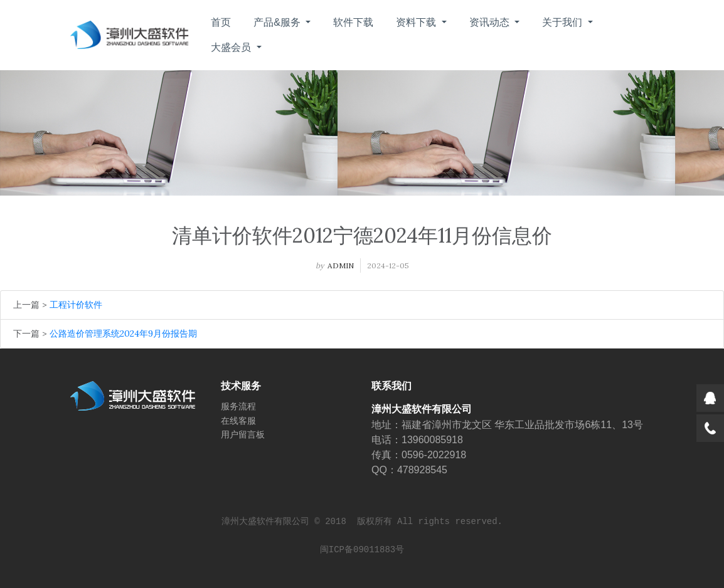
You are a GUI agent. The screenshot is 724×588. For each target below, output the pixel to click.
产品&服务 (278, 22)
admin (341, 265)
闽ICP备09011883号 (362, 550)
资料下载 (417, 22)
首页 (221, 22)
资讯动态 (491, 22)
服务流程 (238, 406)
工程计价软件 (76, 305)
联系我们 (391, 386)
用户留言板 (243, 434)
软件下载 (353, 22)
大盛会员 (232, 47)
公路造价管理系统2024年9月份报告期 (123, 333)
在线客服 (238, 421)
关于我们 (563, 22)
